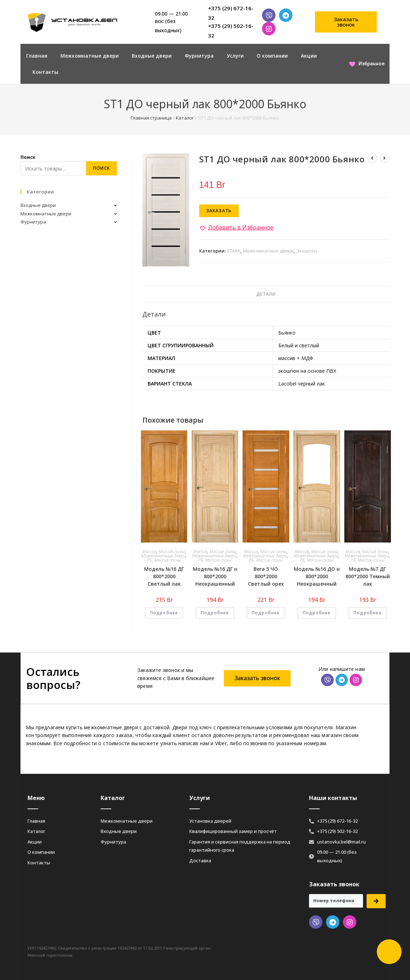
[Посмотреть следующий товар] (385, 158)
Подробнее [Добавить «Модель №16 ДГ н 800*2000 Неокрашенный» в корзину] (215, 613)
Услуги (235, 56)
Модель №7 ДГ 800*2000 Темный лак (368, 576)
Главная (37, 56)
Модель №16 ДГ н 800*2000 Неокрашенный (215, 576)
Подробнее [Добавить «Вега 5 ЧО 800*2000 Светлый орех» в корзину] (266, 613)
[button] (346, 22)
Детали (266, 294)
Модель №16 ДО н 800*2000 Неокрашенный (317, 576)
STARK (234, 251)
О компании (272, 56)
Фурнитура (199, 56)
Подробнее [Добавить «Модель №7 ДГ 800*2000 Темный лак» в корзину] (368, 613)
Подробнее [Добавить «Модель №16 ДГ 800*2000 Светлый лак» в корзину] (164, 613)
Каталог (185, 118)
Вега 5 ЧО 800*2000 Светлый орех (266, 576)
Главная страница (151, 118)
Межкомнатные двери (90, 56)
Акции (309, 56)
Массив (149, 552)
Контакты (45, 72)
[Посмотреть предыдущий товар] (372, 158)
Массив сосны (172, 552)
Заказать (219, 211)
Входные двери (152, 56)
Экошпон (307, 251)
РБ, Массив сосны (164, 560)
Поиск (28, 157)
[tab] (266, 294)
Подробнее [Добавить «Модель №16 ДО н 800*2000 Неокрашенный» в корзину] (317, 613)
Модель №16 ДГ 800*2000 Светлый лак (164, 576)
